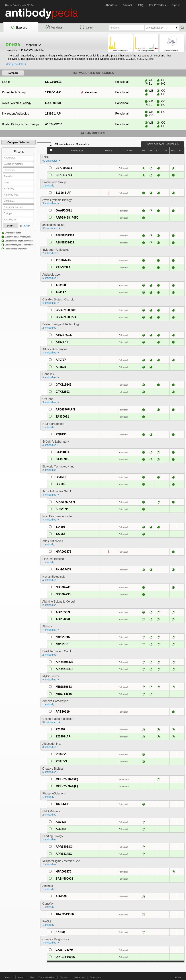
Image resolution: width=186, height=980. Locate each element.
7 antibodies (49, 253)
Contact (127, 5)
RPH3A (30, 5)
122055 (61, 534)
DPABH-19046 (65, 957)
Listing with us (79, 977)
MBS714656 (64, 694)
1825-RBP (63, 804)
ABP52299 (63, 612)
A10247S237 (53, 124)
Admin (178, 977)
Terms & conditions (47, 977)
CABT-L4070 (64, 950)
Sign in (176, 5)
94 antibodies (50, 228)
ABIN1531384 (65, 235)
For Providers (157, 5)
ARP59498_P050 (67, 218)
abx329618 (63, 644)
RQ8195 (61, 434)
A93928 (61, 285)
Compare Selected (19, 142)
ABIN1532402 (65, 242)
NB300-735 (63, 594)
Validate (54, 27)
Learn (87, 27)
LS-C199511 (53, 82)
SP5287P (62, 509)
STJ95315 (62, 459)
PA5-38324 (63, 267)
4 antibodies (49, 303)
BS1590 (61, 477)
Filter (11, 226)
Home (8, 5)
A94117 (61, 292)
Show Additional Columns (161, 144)
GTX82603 (63, 392)
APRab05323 (65, 662)
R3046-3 (61, 761)
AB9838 (61, 822)
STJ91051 (62, 452)
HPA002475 (64, 552)
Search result (19, 5)
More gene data (15, 64)
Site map (64, 977)
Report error (95, 977)
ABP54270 (63, 619)
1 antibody (48, 186)
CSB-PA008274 (66, 317)
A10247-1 (62, 342)
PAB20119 (63, 712)
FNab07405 (63, 569)
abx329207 (63, 637)
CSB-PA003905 (66, 310)
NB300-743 (63, 587)
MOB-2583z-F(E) (67, 786)
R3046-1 (61, 754)
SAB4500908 (64, 879)
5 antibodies (49, 203)
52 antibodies (50, 161)
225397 (61, 729)
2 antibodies (49, 328)
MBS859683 (64, 687)
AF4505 (61, 367)
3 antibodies (49, 353)
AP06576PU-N (65, 409)
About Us (111, 5)
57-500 (60, 932)
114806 (61, 527)
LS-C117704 (64, 175)
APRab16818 (65, 669)
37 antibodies (50, 722)
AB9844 (61, 829)
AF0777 (61, 360)
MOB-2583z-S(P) (67, 779)
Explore (19, 28)
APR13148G (64, 854)
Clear (27, 226)
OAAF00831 (53, 103)
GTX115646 (64, 385)
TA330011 (62, 417)
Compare (13, 73)
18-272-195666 (66, 914)
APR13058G (64, 847)
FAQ (141, 5)
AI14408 (61, 896)
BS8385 (61, 484)
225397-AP (63, 736)
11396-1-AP (53, 92)
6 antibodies (49, 278)
